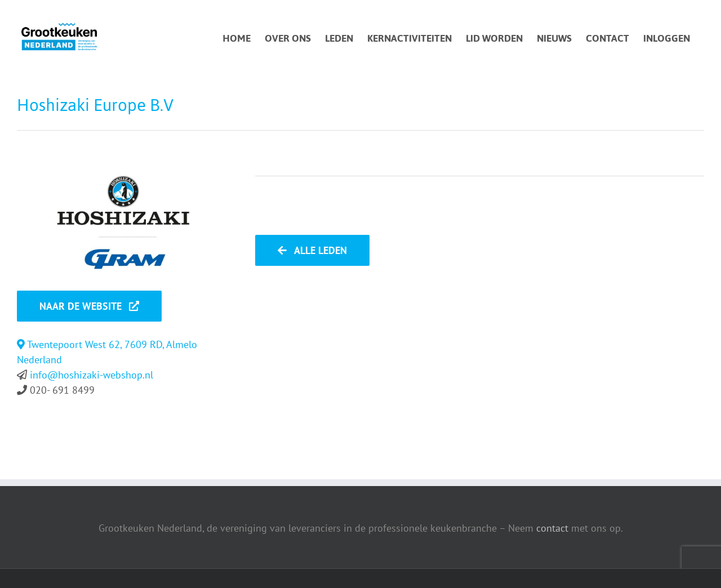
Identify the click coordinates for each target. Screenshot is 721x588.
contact (552, 528)
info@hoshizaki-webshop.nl (92, 375)
